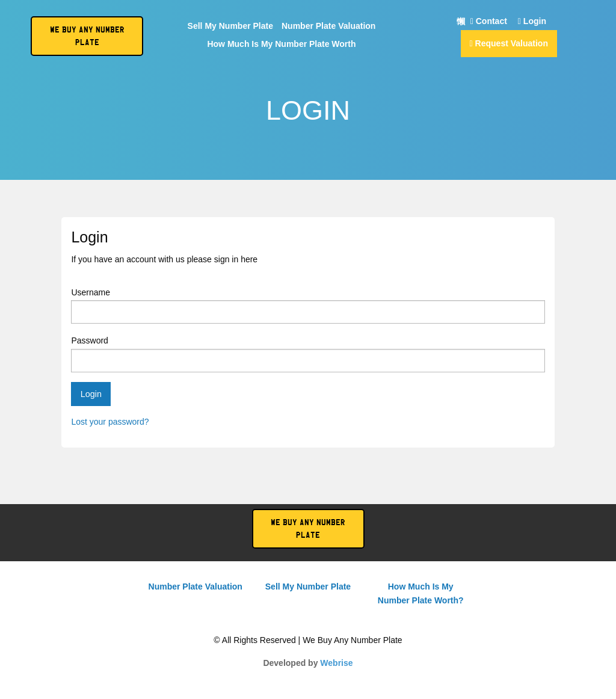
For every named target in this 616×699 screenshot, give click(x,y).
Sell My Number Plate (230, 26)
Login (532, 21)
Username (308, 306)
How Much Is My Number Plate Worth (281, 44)
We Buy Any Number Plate (308, 529)
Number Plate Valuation (328, 26)
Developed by (308, 663)
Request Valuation (509, 43)
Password (308, 354)
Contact (489, 21)
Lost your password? (110, 422)
